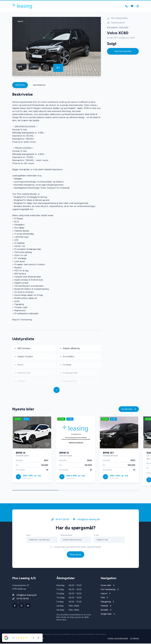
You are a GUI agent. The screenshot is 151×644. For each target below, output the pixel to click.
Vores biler (124, 28)
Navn (28, 536)
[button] (91, 71)
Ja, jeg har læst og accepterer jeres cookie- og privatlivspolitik (77, 547)
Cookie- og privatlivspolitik (118, 639)
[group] (57, 47)
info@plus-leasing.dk (86, 520)
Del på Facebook (116, 23)
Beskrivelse (20, 85)
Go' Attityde (134, 639)
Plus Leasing (112, 28)
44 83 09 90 (60, 520)
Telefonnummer (66, 536)
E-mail (96, 536)
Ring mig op (75, 555)
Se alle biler (129, 410)
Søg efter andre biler (123, 52)
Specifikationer (39, 85)
